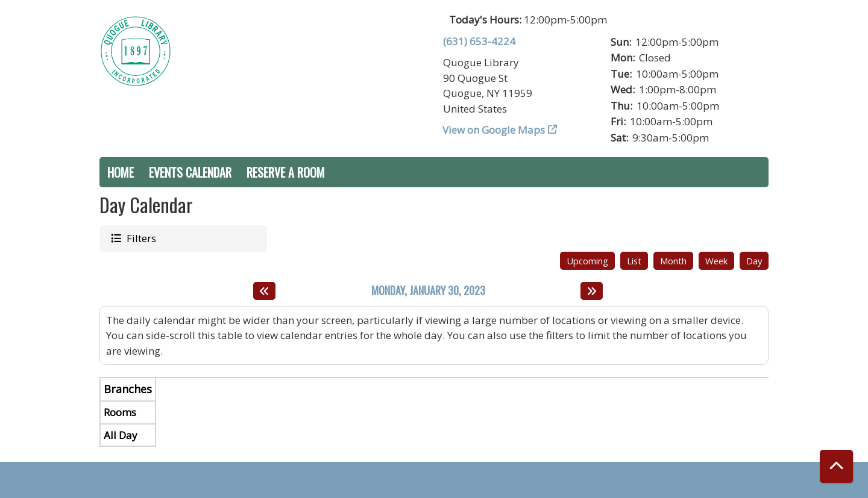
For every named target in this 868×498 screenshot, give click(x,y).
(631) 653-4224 (479, 41)
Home (121, 172)
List (634, 261)
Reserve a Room (286, 172)
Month (673, 261)
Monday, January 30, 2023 (428, 291)
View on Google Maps (494, 130)
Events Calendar (190, 172)
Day (754, 261)
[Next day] (592, 291)
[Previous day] (264, 291)
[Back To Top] (836, 466)
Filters (140, 238)
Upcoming (587, 261)
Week (716, 261)
